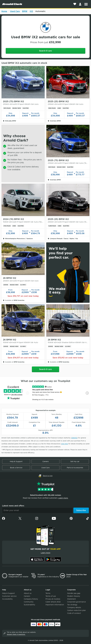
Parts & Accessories (75, 468)
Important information (55, 605)
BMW (25, 11)
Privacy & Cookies (53, 599)
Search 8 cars (45, 51)
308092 (74, 438)
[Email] (37, 510)
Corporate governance (76, 602)
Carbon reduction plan (76, 610)
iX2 (31, 11)
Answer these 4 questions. (16, 634)
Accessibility (7, 599)
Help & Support (16, 461)
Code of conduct (74, 613)
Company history (31, 599)
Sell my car (75, 461)
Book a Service (16, 468)
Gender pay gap (74, 593)
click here (65, 444)
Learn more (45, 553)
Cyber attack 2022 (53, 602)
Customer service (9, 596)
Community (29, 602)
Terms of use (51, 596)
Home (4, 11)
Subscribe (81, 510)
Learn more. (63, 498)
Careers (46, 461)
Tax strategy (72, 605)
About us (28, 593)
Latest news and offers (13, 506)
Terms (48, 593)
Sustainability (29, 605)
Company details (74, 607)
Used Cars (15, 11)
